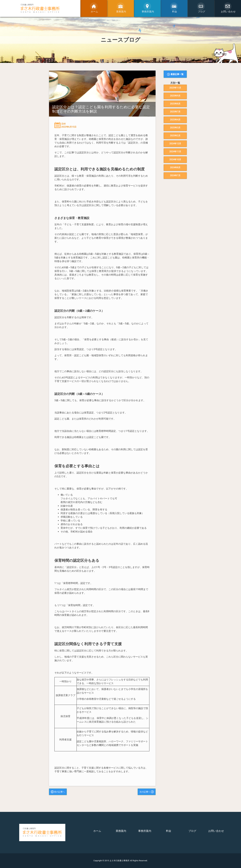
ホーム (97, 831)
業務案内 (121, 831)
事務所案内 (145, 831)
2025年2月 (175, 136)
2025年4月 (175, 120)
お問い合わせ (216, 831)
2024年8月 (175, 167)
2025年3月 (175, 128)
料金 (169, 831)
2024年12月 (175, 144)
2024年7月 (175, 175)
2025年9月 (175, 96)
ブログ (192, 831)
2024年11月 (175, 152)
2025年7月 (175, 112)
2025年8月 (175, 104)
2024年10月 (175, 159)
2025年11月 (175, 88)
